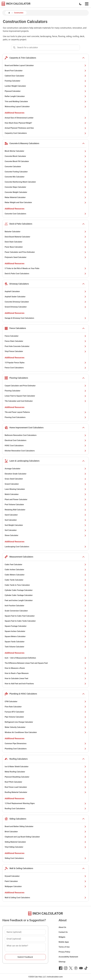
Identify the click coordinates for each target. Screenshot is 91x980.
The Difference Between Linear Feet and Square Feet (45, 663)
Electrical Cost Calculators (45, 440)
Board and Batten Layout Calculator (45, 65)
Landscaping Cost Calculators (45, 547)
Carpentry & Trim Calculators (23, 58)
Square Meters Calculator (45, 636)
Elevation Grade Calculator (45, 474)
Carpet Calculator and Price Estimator (45, 386)
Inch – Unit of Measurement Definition (45, 658)
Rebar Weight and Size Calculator (45, 202)
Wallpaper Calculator (45, 886)
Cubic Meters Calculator (45, 575)
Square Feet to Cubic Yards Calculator (45, 621)
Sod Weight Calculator (45, 525)
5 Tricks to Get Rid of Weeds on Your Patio (45, 268)
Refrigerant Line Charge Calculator (45, 722)
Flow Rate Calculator (45, 707)
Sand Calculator (45, 515)
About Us (62, 927)
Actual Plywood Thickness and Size (45, 128)
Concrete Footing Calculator (45, 172)
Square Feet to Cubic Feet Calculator (45, 616)
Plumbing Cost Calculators (45, 749)
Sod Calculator (45, 520)
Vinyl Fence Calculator (45, 351)
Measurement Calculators (21, 557)
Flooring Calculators (19, 378)
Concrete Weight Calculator (45, 192)
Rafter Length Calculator (45, 96)
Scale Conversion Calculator (45, 611)
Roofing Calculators (18, 759)
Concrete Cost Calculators (45, 214)
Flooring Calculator (45, 391)
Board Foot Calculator (45, 71)
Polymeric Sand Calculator (45, 257)
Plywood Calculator (45, 91)
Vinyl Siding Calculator (45, 847)
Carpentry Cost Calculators (45, 133)
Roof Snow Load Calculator (45, 787)
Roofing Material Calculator (45, 792)
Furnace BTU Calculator (45, 712)
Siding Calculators (18, 819)
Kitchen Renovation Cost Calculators (45, 451)
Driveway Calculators (19, 284)
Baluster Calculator (45, 232)
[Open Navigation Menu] (87, 4)
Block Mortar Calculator (45, 151)
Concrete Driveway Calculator (45, 302)
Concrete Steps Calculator (45, 187)
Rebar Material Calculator (45, 197)
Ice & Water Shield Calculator (45, 767)
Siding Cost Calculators (45, 858)
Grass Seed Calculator (45, 479)
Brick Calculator (45, 832)
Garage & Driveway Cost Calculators (45, 318)
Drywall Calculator (45, 876)
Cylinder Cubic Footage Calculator (45, 590)
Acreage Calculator (45, 469)
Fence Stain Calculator (45, 341)
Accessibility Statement (68, 957)
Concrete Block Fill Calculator (45, 161)
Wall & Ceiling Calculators (21, 868)
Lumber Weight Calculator (45, 86)
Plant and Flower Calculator (45, 499)
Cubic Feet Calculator (45, 565)
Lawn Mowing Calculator (45, 489)
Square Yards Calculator (45, 642)
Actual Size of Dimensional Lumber (45, 118)
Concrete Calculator (45, 167)
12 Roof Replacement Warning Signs (45, 803)
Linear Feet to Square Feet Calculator (45, 396)
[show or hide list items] (83, 58)
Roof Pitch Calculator (45, 782)
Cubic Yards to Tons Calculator (45, 585)
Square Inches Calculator (45, 631)
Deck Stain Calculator (45, 242)
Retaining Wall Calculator (45, 510)
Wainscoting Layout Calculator (45, 107)
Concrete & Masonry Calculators (24, 143)
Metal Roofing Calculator (45, 772)
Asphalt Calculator (45, 291)
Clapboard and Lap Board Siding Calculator (45, 837)
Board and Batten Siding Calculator (45, 826)
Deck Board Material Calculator (45, 237)
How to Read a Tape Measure (45, 673)
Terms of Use (64, 947)
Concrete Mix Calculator (45, 177)
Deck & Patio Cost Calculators (45, 274)
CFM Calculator (45, 701)
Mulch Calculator (45, 494)
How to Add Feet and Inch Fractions (45, 684)
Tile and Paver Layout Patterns (45, 412)
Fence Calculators (18, 328)
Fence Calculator (45, 336)
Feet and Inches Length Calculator (45, 600)
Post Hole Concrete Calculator (45, 346)
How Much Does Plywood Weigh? (45, 123)
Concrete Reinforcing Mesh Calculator (45, 182)
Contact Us (63, 932)
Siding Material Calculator (45, 842)
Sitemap (62, 962)
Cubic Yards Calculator (45, 580)
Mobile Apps (64, 942)
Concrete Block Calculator (45, 156)
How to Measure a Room (45, 668)
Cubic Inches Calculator (45, 570)
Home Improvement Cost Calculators (26, 428)
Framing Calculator (45, 81)
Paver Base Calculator (45, 247)
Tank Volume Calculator (45, 647)
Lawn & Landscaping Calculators (24, 461)
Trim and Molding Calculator (45, 101)
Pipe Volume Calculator (45, 717)
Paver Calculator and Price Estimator (45, 252)
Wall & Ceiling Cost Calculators (45, 898)
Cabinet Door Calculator (45, 76)
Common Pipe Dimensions (45, 743)
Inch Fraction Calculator (45, 606)
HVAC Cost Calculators (45, 446)
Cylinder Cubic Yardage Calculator (45, 595)
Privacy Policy (64, 952)
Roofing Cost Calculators (45, 809)
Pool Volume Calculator (45, 505)
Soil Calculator (45, 530)
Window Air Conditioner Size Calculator (45, 732)
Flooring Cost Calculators (45, 417)
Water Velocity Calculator (45, 727)
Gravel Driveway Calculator (45, 307)
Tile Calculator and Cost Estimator (45, 401)
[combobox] (49, 47)
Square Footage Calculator (45, 626)
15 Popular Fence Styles (45, 363)
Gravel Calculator (45, 484)
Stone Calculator (45, 535)
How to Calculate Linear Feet (45, 678)
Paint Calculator (45, 881)
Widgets (62, 937)
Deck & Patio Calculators (21, 224)
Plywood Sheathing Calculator (45, 777)
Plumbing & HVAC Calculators (23, 694)
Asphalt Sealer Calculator (45, 297)
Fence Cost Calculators (45, 368)
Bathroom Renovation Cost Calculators (45, 435)
